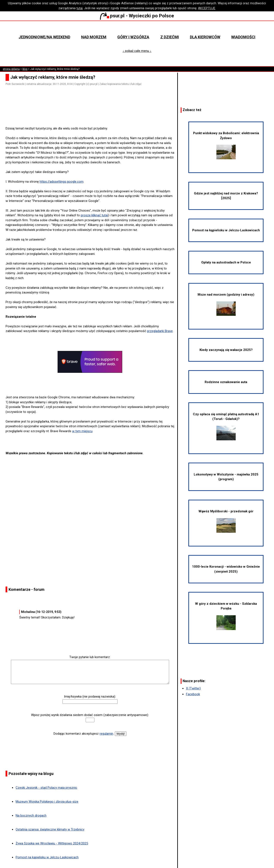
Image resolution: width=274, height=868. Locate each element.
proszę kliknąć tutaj (94, 215)
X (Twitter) (193, 688)
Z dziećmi (170, 37)
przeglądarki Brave (160, 331)
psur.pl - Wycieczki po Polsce (137, 16)
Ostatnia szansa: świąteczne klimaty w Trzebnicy (50, 829)
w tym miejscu (82, 431)
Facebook (193, 694)
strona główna (11, 69)
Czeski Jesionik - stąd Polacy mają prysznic (46, 788)
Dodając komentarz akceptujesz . (84, 734)
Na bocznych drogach (31, 815)
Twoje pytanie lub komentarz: (90, 657)
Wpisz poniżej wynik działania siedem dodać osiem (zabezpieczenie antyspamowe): (90, 715)
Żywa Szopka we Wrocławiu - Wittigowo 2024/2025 (52, 843)
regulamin (106, 734)
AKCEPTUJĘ (207, 8)
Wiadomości (243, 37)
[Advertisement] (92, 114)
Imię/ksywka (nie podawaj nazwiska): (90, 697)
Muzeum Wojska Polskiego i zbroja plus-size (47, 802)
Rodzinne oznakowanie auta (226, 382)
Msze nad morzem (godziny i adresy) (226, 304)
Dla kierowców (205, 37)
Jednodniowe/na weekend (44, 37)
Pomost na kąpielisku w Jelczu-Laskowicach (47, 857)
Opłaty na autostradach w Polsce (226, 262)
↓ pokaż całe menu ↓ (137, 51)
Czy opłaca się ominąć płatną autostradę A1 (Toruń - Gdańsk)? (226, 426)
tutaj (80, 8)
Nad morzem (94, 37)
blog (25, 69)
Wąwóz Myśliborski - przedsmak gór (226, 521)
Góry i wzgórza (133, 37)
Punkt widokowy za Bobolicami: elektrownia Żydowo (226, 145)
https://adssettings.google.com (62, 182)
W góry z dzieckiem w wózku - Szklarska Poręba (226, 616)
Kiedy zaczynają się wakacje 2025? (226, 350)
